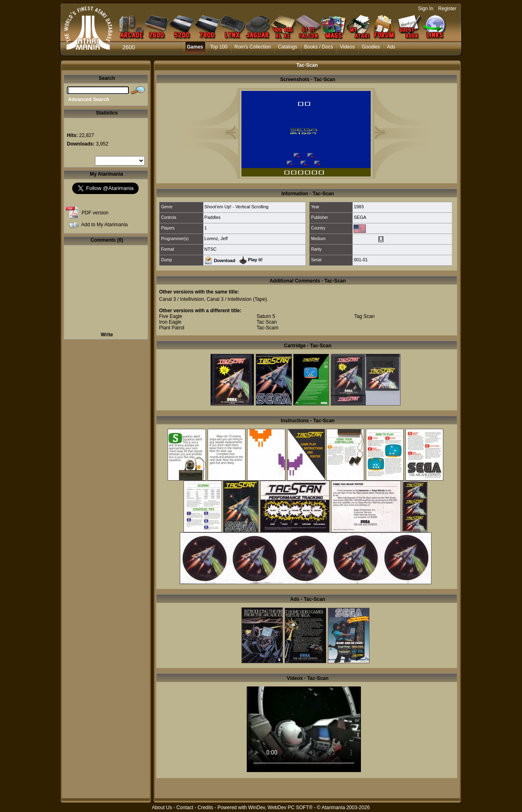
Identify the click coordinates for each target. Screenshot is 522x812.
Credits (205, 808)
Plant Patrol (172, 328)
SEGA (360, 217)
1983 (358, 207)
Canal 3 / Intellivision (181, 299)
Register (447, 9)
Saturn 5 (266, 316)
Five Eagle (171, 316)
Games (195, 47)
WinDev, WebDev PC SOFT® (281, 808)
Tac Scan (267, 322)
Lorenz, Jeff (216, 238)
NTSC (210, 249)
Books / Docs (319, 47)
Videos (347, 47)
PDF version (95, 213)
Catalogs (287, 47)
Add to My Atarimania (104, 225)
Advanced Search (89, 99)
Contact (185, 808)
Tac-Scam (267, 328)
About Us (162, 808)
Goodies (371, 47)
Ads (391, 47)
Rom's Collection (253, 47)
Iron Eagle (170, 322)
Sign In (426, 9)
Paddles (212, 217)
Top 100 (219, 47)
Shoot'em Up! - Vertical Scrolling (236, 207)
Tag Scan (365, 316)
